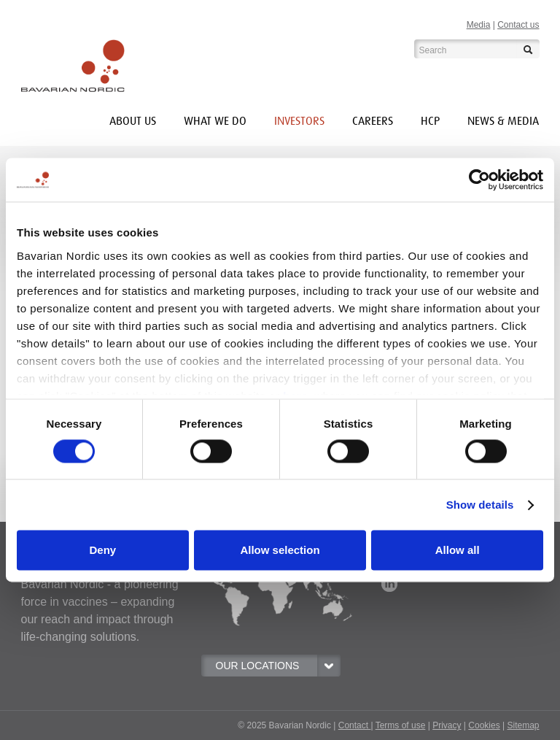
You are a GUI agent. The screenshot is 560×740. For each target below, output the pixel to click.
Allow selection (280, 551)
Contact (355, 725)
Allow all (458, 551)
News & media (503, 121)
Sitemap (523, 725)
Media (479, 25)
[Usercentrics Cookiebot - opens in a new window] (479, 180)
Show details (480, 505)
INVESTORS (299, 121)
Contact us (518, 25)
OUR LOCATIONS (278, 666)
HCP (430, 121)
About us (133, 121)
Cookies (484, 725)
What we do (215, 121)
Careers (373, 121)
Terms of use (401, 725)
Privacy (447, 725)
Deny (102, 551)
